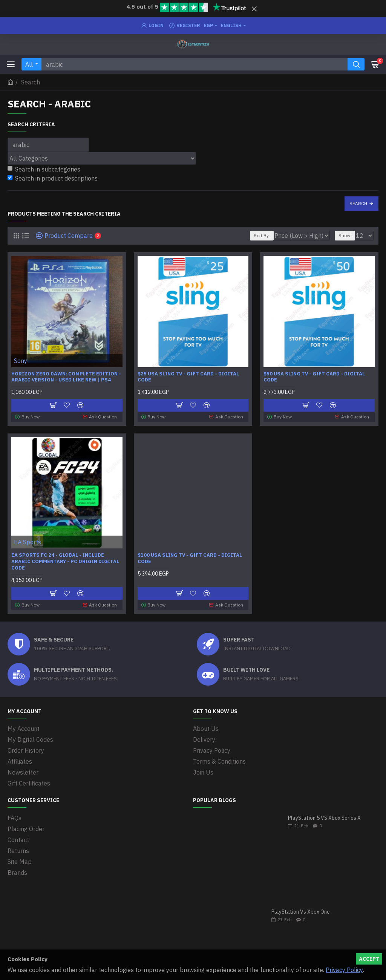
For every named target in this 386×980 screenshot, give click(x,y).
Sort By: (262, 235)
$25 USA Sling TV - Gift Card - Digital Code (188, 377)
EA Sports (28, 542)
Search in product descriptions (53, 178)
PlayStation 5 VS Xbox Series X (324, 818)
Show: (345, 235)
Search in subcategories (44, 169)
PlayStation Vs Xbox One (301, 912)
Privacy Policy (344, 970)
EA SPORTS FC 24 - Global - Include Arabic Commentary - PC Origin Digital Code (65, 562)
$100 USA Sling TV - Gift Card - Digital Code (190, 558)
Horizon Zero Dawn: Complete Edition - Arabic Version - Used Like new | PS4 (66, 377)
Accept (369, 959)
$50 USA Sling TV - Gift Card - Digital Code (314, 377)
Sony (21, 361)
